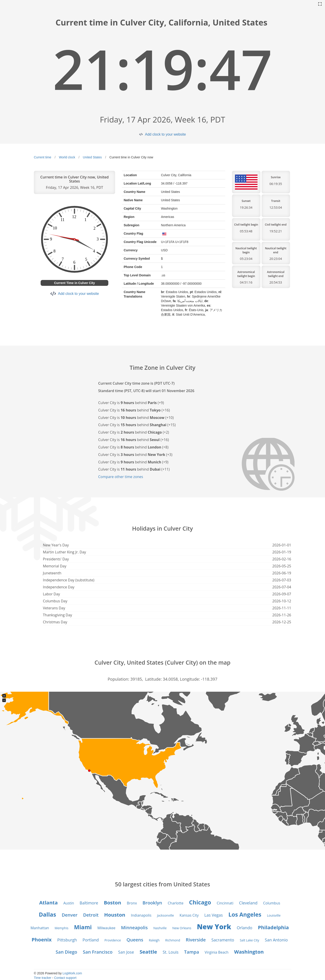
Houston (115, 915)
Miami (83, 927)
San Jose (126, 952)
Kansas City (189, 915)
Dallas (47, 914)
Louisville (274, 915)
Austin (69, 903)
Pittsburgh (67, 940)
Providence (113, 940)
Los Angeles (245, 914)
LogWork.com (72, 973)
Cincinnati (225, 903)
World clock (67, 157)
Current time (43, 157)
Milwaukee (106, 928)
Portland (91, 940)
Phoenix (42, 939)
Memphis (62, 928)
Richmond (173, 940)
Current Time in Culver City (74, 283)
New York (214, 927)
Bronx (132, 903)
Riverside (196, 940)
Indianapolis (141, 915)
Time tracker (43, 978)
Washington (249, 952)
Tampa (192, 952)
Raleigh (154, 940)
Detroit (91, 915)
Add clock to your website (165, 134)
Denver (70, 915)
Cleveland (248, 903)
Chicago (200, 902)
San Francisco (98, 952)
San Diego (67, 952)
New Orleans (182, 928)
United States (92, 157)
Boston (113, 902)
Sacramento (223, 940)
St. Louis (171, 952)
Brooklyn (152, 903)
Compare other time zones (121, 477)
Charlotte (175, 903)
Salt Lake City (249, 940)
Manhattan (40, 928)
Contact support (65, 978)
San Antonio (276, 940)
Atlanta (49, 902)
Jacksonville (166, 915)
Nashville (160, 928)
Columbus (272, 903)
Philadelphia (273, 927)
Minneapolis (134, 928)
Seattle (148, 952)
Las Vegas (214, 915)
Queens (135, 940)
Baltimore (89, 903)
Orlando (245, 928)
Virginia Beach (217, 952)
